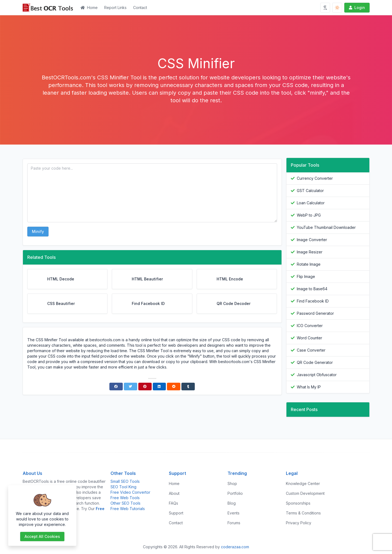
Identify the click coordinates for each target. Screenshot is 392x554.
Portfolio (235, 493)
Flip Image (306, 276)
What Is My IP (309, 387)
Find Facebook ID (313, 301)
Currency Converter (315, 178)
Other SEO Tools (125, 503)
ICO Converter (310, 326)
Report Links (115, 8)
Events (234, 513)
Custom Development (305, 493)
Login (356, 8)
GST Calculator (310, 191)
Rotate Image (309, 264)
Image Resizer (310, 252)
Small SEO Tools (125, 481)
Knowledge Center (303, 483)
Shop (232, 483)
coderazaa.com (235, 547)
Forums (234, 523)
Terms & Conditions (303, 513)
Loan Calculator (311, 203)
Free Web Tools (125, 498)
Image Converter (312, 240)
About (174, 493)
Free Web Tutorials (128, 509)
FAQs (173, 503)
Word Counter (309, 338)
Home (89, 8)
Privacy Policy (299, 523)
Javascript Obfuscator (317, 375)
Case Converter (311, 350)
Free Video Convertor (130, 492)
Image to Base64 (312, 289)
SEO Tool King (123, 487)
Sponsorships (298, 503)
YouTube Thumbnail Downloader (326, 227)
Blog (232, 503)
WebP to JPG (309, 215)
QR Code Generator (315, 362)
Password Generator (315, 313)
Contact (140, 8)
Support (176, 513)
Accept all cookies (42, 536)
